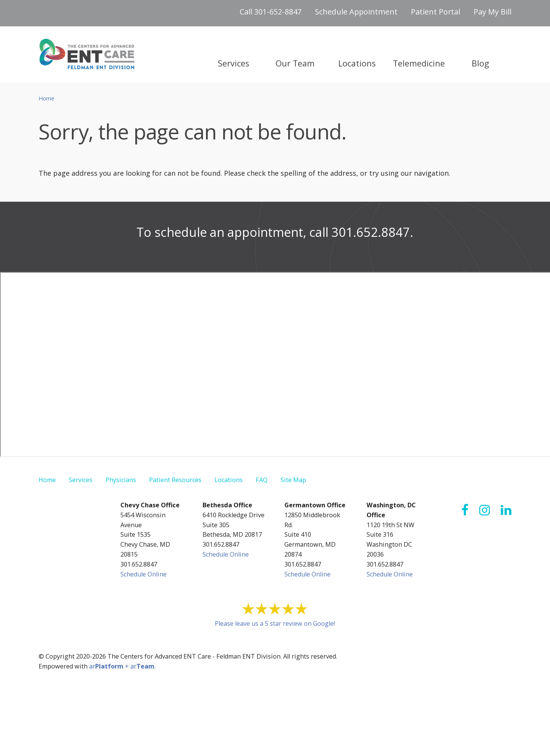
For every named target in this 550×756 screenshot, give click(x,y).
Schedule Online (144, 574)
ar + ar (122, 666)
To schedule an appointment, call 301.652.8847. (275, 232)
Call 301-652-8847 (271, 12)
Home (46, 98)
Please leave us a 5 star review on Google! (275, 623)
